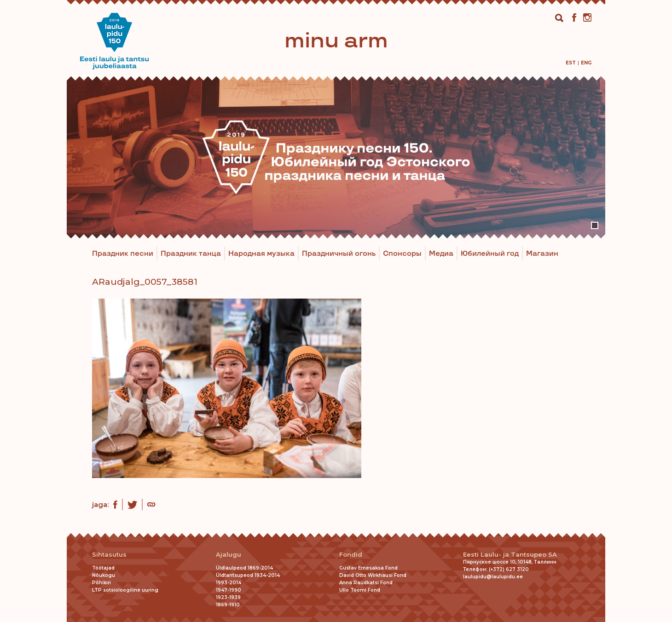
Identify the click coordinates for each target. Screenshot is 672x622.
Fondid (351, 555)
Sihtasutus (109, 555)
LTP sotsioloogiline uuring (125, 590)
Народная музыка (261, 254)
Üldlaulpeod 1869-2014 (244, 568)
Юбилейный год (490, 254)
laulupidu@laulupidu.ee (493, 577)
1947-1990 (229, 590)
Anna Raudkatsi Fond (366, 583)
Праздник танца (191, 254)
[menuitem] (571, 63)
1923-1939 (228, 597)
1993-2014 (229, 583)
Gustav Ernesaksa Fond (368, 568)
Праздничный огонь (339, 254)
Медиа (441, 254)
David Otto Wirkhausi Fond (373, 575)
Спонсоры (402, 254)
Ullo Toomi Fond (360, 590)
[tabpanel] (336, 157)
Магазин (542, 254)
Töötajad (103, 568)
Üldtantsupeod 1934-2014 (248, 575)
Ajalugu (229, 555)
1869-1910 (228, 605)
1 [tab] (595, 225)
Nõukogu (104, 575)
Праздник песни (123, 254)
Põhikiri (101, 583)
